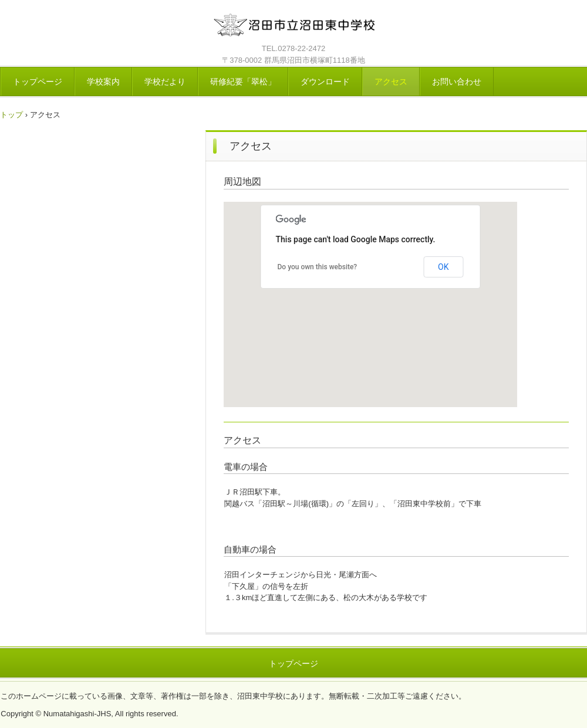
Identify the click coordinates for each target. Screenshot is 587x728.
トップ (11, 115)
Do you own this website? (318, 267)
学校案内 (103, 82)
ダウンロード (325, 82)
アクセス (391, 82)
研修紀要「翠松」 (243, 82)
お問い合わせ (457, 82)
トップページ (38, 82)
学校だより (165, 82)
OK (443, 267)
